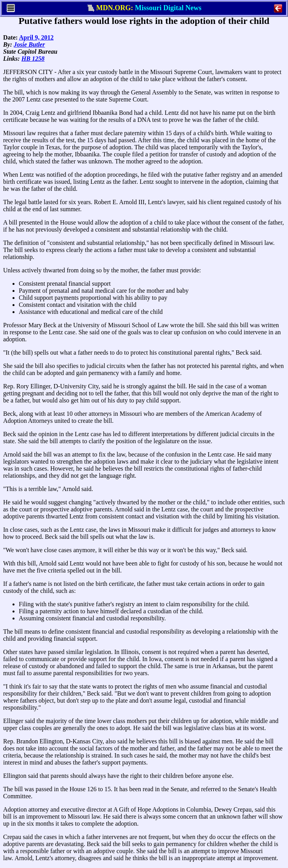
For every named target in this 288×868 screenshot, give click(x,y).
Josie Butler (29, 44)
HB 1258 (33, 59)
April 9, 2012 (36, 37)
